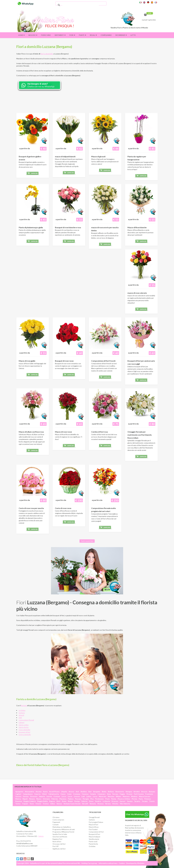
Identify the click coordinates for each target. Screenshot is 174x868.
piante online (24, 725)
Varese (59, 804)
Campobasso (28, 794)
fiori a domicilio (47, 54)
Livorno (77, 796)
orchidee (22, 710)
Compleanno (106, 35)
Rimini (70, 801)
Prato (107, 799)
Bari (90, 792)
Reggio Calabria (30, 801)
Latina (89, 796)
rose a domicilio (24, 730)
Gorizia (26, 796)
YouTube (25, 859)
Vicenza (100, 804)
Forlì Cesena (139, 794)
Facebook (21, 859)
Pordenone (99, 799)
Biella (104, 792)
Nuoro (39, 799)
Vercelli (85, 804)
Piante (82, 35)
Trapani (25, 804)
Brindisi (137, 792)
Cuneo (63, 794)
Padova (71, 799)
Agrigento (19, 792)
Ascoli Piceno (54, 792)
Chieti (44, 794)
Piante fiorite (93, 844)
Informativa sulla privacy (108, 863)
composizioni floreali (26, 720)
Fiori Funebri (93, 829)
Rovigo (77, 801)
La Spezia (106, 801)
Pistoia (134, 799)
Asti (77, 792)
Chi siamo (56, 817)
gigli (20, 718)
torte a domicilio (25, 735)
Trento (152, 801)
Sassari (123, 801)
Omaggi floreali (94, 817)
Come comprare (58, 820)
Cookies (122, 863)
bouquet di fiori (24, 732)
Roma (64, 801)
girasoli (21, 715)
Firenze (129, 794)
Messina (111, 796)
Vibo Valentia (125, 804)
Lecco (64, 796)
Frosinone (149, 794)
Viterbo (115, 804)
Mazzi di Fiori (93, 825)
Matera (18, 799)
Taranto (137, 801)
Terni (32, 804)
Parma (114, 799)
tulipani (22, 722)
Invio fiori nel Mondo (60, 837)
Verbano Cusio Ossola (72, 804)
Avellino (84, 792)
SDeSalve (141, 863)
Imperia (42, 796)
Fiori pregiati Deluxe (96, 822)
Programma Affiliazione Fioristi (63, 832)
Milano (118, 796)
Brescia (144, 792)
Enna (109, 794)
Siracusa (115, 801)
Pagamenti (56, 822)
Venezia (93, 804)
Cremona (77, 794)
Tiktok (32, 859)
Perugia (86, 799)
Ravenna (19, 801)
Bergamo (97, 792)
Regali (93, 35)
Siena (91, 801)
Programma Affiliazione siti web (64, 829)
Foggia (122, 794)
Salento (41, 836)
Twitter (18, 859)
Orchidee (92, 846)
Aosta (45, 792)
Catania (93, 794)
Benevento (120, 792)
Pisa (92, 799)
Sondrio (98, 801)
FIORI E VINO (46, 35)
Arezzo (71, 792)
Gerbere (92, 820)
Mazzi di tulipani (94, 837)
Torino (18, 804)
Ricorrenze (121, 35)
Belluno (111, 792)
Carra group (92, 863)
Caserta (37, 794)
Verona (108, 804)
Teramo (145, 801)
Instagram (29, 859)
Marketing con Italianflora (62, 827)
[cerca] (81, 5)
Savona (130, 801)
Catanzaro (101, 794)
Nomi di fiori (57, 842)
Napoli (25, 799)
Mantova (126, 796)
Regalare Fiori (57, 839)
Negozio (33, 35)
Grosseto (34, 796)
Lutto (133, 35)
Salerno (84, 801)
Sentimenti (60, 35)
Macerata (102, 796)
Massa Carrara (144, 796)
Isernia (49, 796)
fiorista (24, 706)
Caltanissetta (54, 794)
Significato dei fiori (59, 849)
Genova (18, 796)
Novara (32, 799)
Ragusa (52, 801)
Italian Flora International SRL (69, 863)
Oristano (46, 799)
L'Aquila (64, 792)
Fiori (72, 35)
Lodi (83, 796)
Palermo (55, 799)
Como (69, 794)
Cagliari (18, 794)
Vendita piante (94, 839)
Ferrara (115, 794)
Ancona (38, 792)
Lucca (95, 796)
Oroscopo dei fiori (59, 844)
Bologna (129, 792)
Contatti (56, 825)
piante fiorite (24, 727)
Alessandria (29, 792)
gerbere (22, 713)
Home (21, 35)
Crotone (57, 796)
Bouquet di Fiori (94, 834)
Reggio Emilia (42, 801)
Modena (134, 796)
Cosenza (85, 794)
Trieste (38, 804)
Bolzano (152, 792)
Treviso (46, 804)
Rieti (58, 801)
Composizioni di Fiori (96, 832)
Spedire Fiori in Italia (60, 834)
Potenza (148, 799)
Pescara (78, 799)
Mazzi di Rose (94, 827)
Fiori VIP (56, 846)
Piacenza (63, 799)
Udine (53, 804)
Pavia (141, 799)
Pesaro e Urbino (124, 799)
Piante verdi (93, 842)
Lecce (70, 796)
